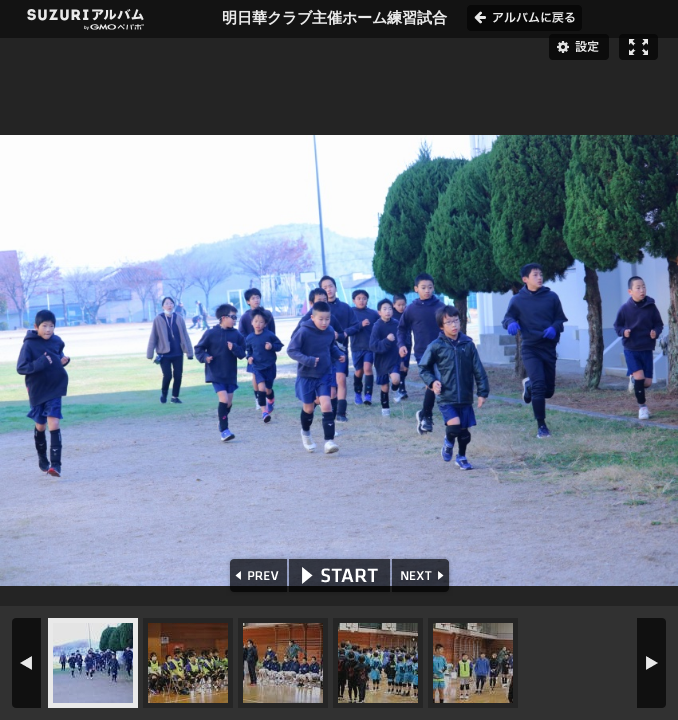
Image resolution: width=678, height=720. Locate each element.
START (339, 575)
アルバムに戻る (524, 18)
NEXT (422, 575)
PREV (256, 575)
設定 (579, 47)
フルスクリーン (638, 47)
